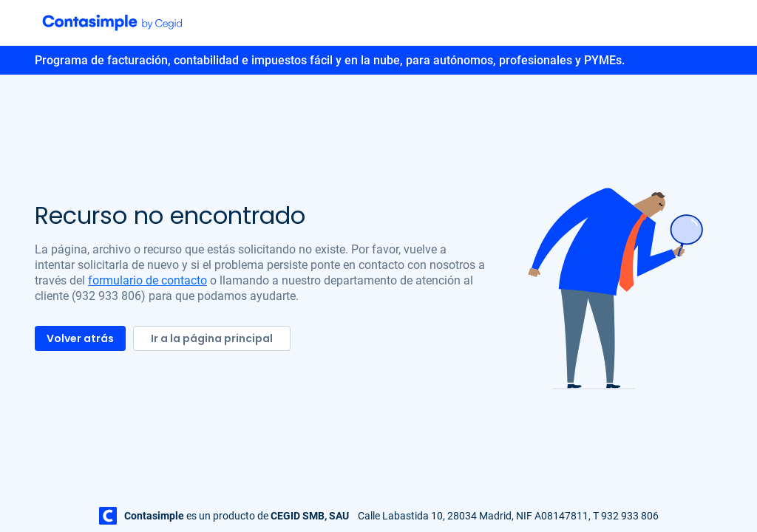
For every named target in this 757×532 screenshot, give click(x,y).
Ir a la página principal (212, 338)
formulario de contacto (147, 280)
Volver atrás (80, 338)
